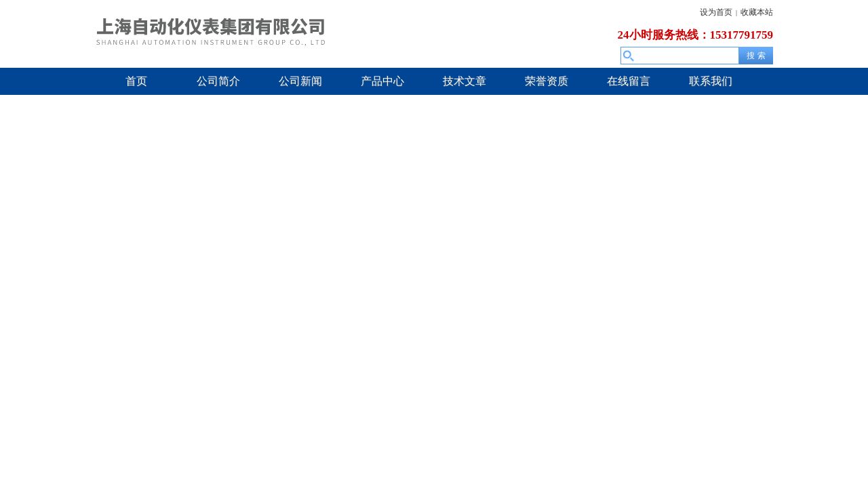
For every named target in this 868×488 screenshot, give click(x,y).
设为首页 (716, 12)
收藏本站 (757, 12)
